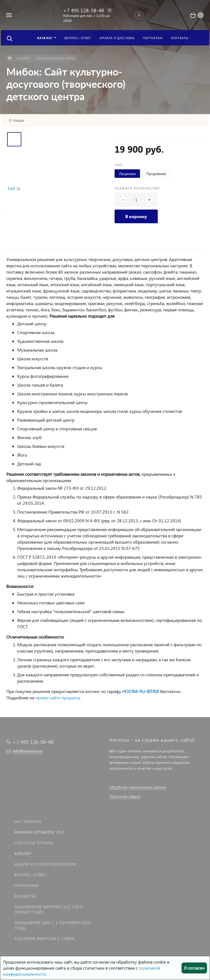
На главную (28, 821)
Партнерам (27, 885)
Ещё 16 (14, 189)
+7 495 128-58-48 (84, 10)
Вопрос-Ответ (30, 875)
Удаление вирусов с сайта (44, 939)
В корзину (136, 216)
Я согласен (194, 968)
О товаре (17, 120)
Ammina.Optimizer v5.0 (40, 832)
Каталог (23, 853)
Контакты (25, 896)
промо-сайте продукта (58, 698)
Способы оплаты (34, 843)
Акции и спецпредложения (45, 864)
